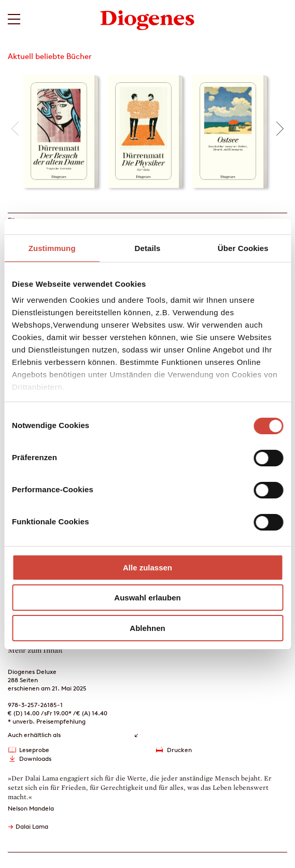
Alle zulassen (147, 568)
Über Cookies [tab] (243, 248)
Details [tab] (148, 248)
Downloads (35, 759)
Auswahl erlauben (147, 598)
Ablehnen (147, 628)
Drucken (179, 750)
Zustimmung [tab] (52, 248)
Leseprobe (34, 750)
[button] (15, 129)
